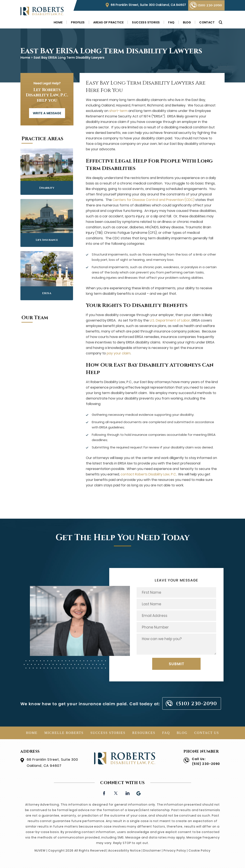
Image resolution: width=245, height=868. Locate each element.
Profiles (78, 22)
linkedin (127, 793)
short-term (118, 111)
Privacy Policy (175, 851)
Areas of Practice (109, 22)
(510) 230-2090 (210, 5)
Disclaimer (152, 851)
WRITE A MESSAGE (47, 113)
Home (58, 22)
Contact (207, 22)
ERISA (47, 293)
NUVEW (40, 851)
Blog (187, 22)
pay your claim (119, 353)
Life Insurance (47, 240)
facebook (104, 793)
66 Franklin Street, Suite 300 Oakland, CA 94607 (148, 5)
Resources (144, 733)
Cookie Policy (199, 851)
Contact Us (207, 733)
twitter (116, 793)
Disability (47, 188)
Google (139, 793)
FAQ (171, 22)
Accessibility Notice (124, 851)
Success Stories (146, 22)
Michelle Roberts (64, 733)
